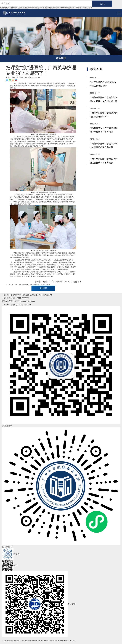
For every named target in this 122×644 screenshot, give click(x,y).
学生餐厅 (34, 8)
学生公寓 (41, 8)
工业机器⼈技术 (87, 8)
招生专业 (14, 8)
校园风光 (21, 8)
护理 (58, 8)
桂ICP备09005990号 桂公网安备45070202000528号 (58, 640)
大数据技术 (70, 8)
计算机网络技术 (50, 8)
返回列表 (43, 288)
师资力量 (28, 8)
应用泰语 (78, 8)
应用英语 (63, 8)
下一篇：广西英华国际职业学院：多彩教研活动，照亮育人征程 (28, 284)
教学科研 (61, 58)
